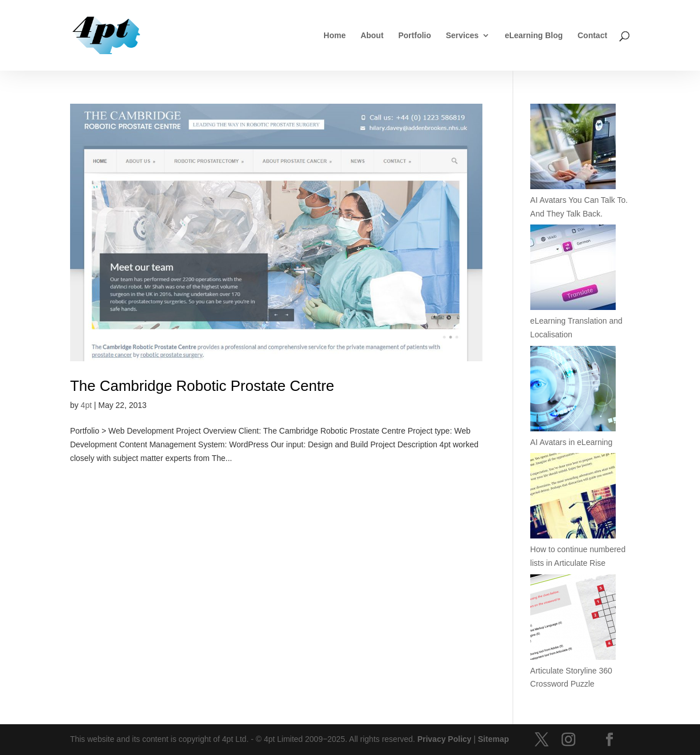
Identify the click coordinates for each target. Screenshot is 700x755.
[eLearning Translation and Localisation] (573, 270)
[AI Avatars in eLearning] (573, 391)
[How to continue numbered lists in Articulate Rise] (573, 498)
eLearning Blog (534, 36)
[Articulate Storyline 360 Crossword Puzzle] (573, 619)
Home (335, 36)
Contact (592, 36)
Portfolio (415, 36)
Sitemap (493, 739)
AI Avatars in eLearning (572, 442)
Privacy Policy (445, 739)
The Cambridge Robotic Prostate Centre (202, 386)
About (372, 36)
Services (462, 36)
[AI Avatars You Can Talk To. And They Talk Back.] (573, 149)
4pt (86, 405)
